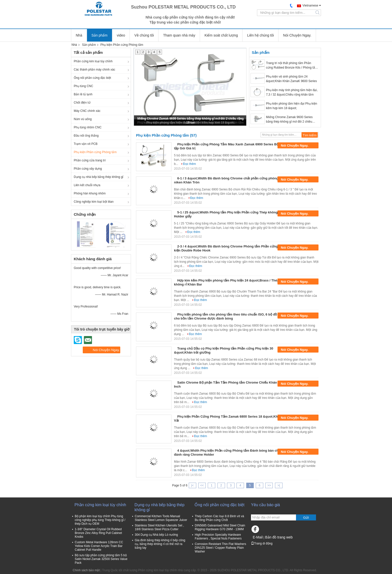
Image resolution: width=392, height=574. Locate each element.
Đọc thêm (189, 164)
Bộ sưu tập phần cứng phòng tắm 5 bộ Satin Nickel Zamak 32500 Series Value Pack (101, 559)
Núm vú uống (83, 119)
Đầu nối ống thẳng (86, 136)
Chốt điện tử (82, 103)
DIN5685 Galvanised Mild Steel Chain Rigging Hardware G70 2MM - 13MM (220, 527)
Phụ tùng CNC (83, 86)
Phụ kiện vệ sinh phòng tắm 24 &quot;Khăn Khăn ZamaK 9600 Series (291, 79)
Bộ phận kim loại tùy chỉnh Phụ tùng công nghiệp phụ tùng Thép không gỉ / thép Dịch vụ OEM (100, 520)
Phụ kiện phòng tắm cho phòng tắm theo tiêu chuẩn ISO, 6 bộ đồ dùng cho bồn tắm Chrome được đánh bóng (230, 316)
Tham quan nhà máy (179, 35)
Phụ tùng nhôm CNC (88, 127)
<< (202, 485)
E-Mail (258, 537)
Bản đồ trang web (279, 537)
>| (279, 485)
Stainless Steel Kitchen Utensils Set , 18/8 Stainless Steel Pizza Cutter (159, 527)
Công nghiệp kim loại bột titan (94, 202)
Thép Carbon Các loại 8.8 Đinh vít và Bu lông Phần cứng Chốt (219, 518)
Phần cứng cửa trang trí (90, 160)
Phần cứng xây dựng (88, 169)
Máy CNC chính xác (87, 111)
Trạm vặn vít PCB (86, 144)
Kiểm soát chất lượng (221, 35)
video (121, 35)
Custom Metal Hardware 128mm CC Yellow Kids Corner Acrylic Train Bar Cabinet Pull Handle (99, 546)
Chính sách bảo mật (86, 570)
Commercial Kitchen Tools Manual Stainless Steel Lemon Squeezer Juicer (161, 518)
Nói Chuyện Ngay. (297, 35)
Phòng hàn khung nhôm (90, 193)
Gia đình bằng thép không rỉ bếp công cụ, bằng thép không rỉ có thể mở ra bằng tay (160, 544)
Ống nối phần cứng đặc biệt (92, 78)
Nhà (79, 35)
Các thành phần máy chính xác (94, 70)
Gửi (306, 518)
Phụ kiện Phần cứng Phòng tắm (95, 152)
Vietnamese (310, 6)
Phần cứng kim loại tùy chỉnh (93, 61)
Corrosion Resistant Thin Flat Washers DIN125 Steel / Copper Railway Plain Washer (220, 548)
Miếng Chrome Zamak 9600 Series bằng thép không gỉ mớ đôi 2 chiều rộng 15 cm (289, 120)
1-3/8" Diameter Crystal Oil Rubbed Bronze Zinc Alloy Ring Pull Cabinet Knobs (98, 533)
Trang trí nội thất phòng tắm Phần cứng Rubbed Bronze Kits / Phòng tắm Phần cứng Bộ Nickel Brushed (292, 66)
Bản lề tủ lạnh (83, 94)
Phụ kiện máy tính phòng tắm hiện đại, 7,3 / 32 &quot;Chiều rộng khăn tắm (292, 92)
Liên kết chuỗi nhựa (87, 185)
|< (192, 485)
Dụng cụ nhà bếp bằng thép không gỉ (98, 177)
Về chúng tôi (144, 35)
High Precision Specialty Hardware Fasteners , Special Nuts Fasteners (218, 537)
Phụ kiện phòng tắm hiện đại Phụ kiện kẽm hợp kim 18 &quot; (291, 106)
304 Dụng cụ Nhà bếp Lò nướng (156, 535)
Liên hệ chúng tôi (260, 35)
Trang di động (262, 543)
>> (269, 485)
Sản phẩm (99, 35)
